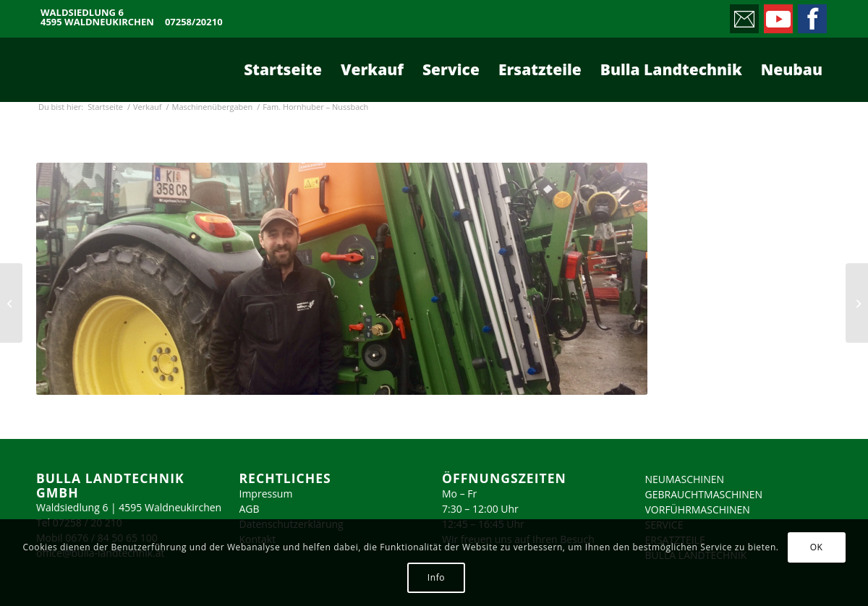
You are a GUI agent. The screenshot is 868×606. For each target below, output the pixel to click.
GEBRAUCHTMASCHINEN (704, 494)
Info (436, 577)
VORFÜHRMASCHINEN (698, 509)
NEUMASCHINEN (685, 479)
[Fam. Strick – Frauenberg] (11, 303)
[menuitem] (283, 69)
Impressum (266, 494)
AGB (250, 509)
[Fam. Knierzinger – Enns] (857, 303)
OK (817, 547)
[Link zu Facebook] (811, 15)
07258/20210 (194, 22)
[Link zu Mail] (743, 15)
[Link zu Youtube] (777, 15)
